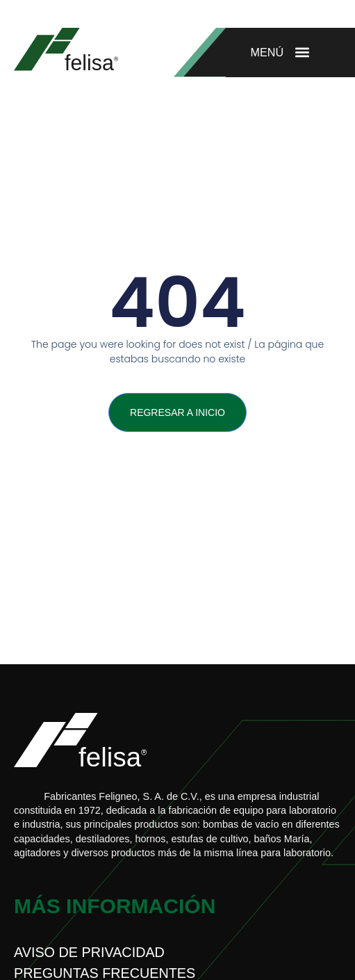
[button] (302, 53)
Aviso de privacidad (89, 952)
